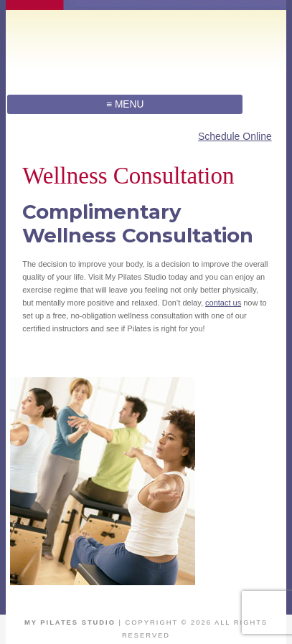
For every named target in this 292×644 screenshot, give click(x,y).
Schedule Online (235, 136)
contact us (223, 303)
